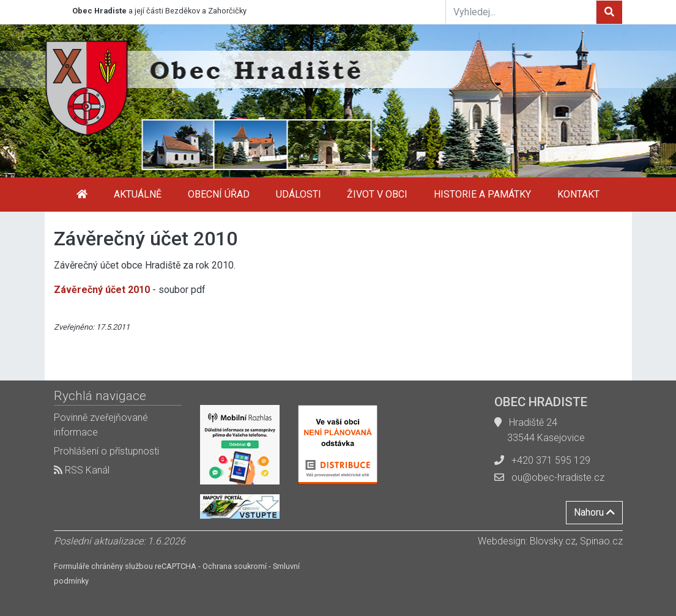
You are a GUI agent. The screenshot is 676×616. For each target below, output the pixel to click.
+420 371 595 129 (551, 460)
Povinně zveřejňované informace (101, 425)
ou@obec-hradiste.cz (558, 477)
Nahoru (594, 512)
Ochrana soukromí (235, 566)
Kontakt (578, 194)
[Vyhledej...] (521, 12)
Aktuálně (138, 194)
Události (299, 194)
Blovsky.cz (553, 541)
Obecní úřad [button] (219, 194)
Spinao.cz (601, 541)
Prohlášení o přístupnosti (106, 451)
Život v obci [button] (377, 194)
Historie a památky (482, 194)
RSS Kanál (82, 470)
